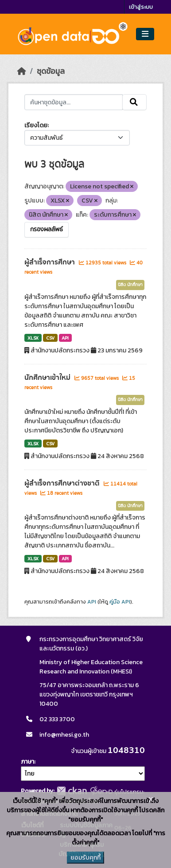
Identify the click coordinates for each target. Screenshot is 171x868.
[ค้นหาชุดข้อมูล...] (73, 102)
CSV (50, 338)
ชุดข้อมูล (51, 71)
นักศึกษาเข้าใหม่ (48, 378)
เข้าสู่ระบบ (141, 7)
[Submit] (134, 102)
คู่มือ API (120, 602)
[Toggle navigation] (145, 34)
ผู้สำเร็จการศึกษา (51, 262)
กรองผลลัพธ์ (47, 229)
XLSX (33, 338)
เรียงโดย (36, 125)
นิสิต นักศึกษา (130, 285)
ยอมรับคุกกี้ (85, 858)
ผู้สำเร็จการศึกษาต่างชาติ (63, 483)
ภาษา (27, 762)
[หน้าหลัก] (22, 71)
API (65, 338)
